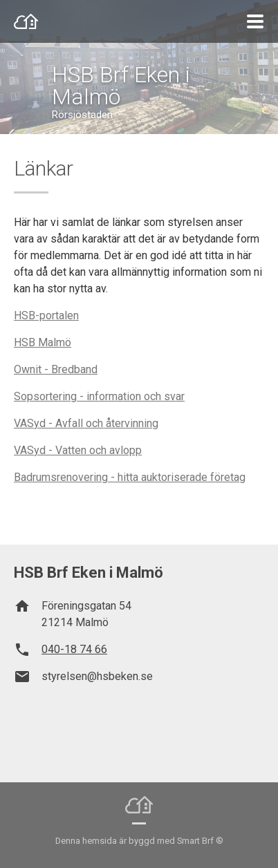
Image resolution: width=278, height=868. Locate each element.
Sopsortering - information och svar (99, 396)
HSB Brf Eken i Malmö (121, 86)
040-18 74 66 (74, 649)
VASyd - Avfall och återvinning (86, 423)
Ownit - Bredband (56, 369)
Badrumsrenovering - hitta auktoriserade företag (130, 477)
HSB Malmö (43, 342)
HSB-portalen (46, 315)
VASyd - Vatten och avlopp (78, 450)
